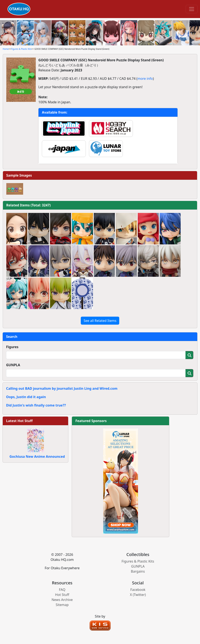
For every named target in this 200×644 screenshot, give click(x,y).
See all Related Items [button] (100, 321)
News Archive (62, 600)
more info (145, 79)
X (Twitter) (138, 595)
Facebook (138, 590)
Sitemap (62, 605)
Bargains (138, 571)
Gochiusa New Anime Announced (37, 456)
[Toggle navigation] (192, 9)
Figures (12, 347)
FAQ (62, 590)
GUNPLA (13, 365)
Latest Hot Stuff (19, 421)
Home (6, 49)
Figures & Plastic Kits (21, 49)
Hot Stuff (62, 595)
